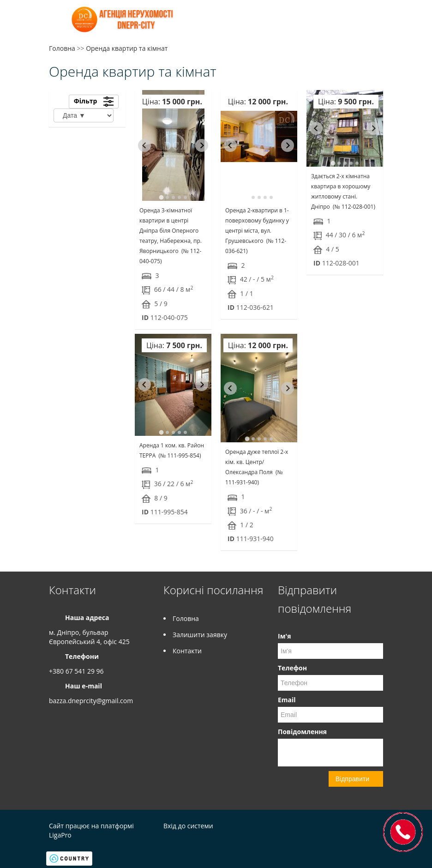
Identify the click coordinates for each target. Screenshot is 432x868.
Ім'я (284, 636)
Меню (57, 22)
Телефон (292, 668)
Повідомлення (302, 732)
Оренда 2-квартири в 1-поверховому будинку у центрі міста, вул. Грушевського (257, 231)
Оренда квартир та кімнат (127, 48)
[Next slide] (202, 145)
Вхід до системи (188, 826)
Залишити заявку (200, 635)
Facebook (360, 827)
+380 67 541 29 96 (76, 671)
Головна (62, 48)
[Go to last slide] (144, 145)
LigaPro (60, 835)
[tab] (161, 197)
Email (287, 700)
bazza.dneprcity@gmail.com (91, 701)
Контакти (187, 651)
